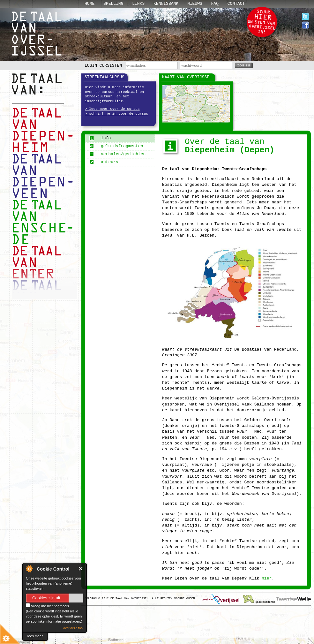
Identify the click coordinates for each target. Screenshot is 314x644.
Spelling (113, 4)
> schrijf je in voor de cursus (116, 114)
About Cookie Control (29, 569)
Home (90, 4)
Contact (236, 4)
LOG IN (244, 65)
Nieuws (195, 4)
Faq (215, 4)
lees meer (35, 636)
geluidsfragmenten (116, 146)
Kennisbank (166, 4)
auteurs (104, 162)
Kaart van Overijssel (187, 77)
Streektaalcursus (105, 77)
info (100, 138)
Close (81, 569)
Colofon (91, 599)
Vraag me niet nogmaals (47, 606)
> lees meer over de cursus (112, 109)
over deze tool (73, 628)
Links (138, 4)
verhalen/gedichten (117, 154)
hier (267, 578)
